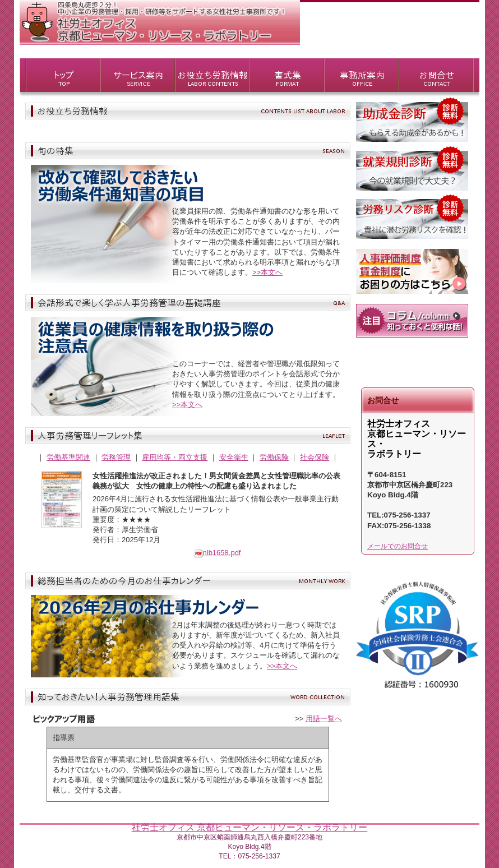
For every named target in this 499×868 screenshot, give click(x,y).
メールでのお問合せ (398, 546)
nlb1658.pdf (218, 553)
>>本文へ (267, 272)
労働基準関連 (68, 457)
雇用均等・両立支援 (175, 457)
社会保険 (315, 457)
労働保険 (274, 457)
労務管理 (116, 457)
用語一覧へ (324, 719)
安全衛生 (234, 457)
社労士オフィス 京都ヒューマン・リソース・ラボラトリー (249, 827)
